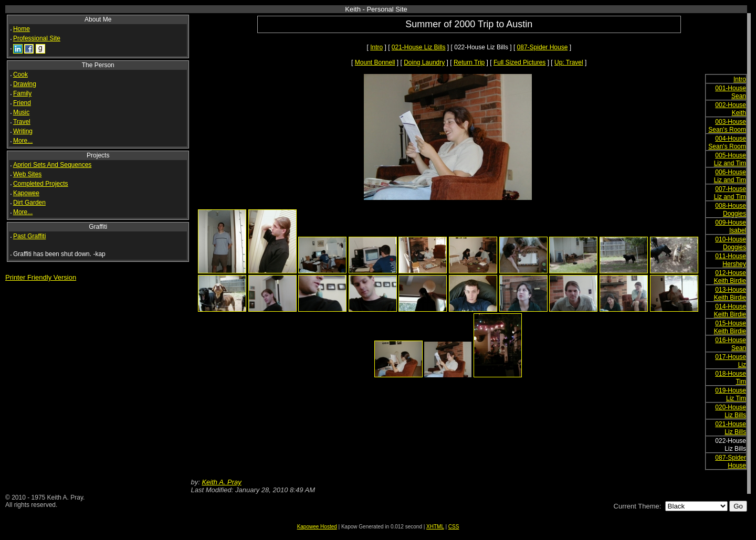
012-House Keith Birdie (730, 277)
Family (22, 93)
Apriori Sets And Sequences (52, 165)
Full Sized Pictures (519, 62)
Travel (22, 122)
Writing (23, 131)
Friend (22, 103)
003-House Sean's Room (727, 126)
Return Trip (469, 62)
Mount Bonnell (375, 62)
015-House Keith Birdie (730, 327)
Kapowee (26, 193)
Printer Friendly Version (41, 277)
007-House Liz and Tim (730, 193)
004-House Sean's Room (727, 142)
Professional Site (37, 38)
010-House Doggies (731, 243)
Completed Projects (41, 184)
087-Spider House (543, 47)
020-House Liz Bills (731, 411)
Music (21, 112)
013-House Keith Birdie (730, 294)
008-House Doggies (731, 210)
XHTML (435, 527)
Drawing (25, 84)
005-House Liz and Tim (730, 159)
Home (22, 29)
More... (23, 141)
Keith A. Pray (221, 482)
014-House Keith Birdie (730, 310)
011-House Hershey (731, 260)
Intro (376, 47)
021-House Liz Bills (419, 47)
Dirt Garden (29, 203)
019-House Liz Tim (731, 394)
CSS (454, 527)
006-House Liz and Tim (730, 176)
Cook (20, 75)
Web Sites (27, 174)
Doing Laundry (424, 62)
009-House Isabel (731, 226)
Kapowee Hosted (317, 527)
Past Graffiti (29, 236)
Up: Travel (569, 62)
